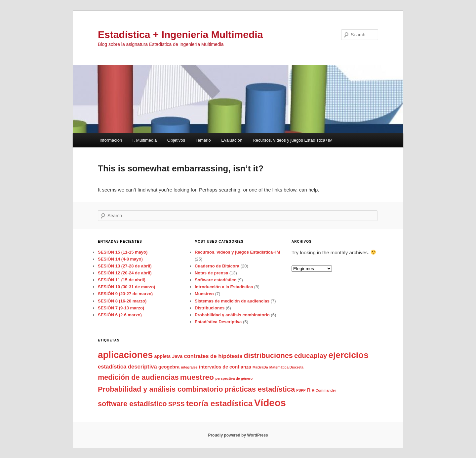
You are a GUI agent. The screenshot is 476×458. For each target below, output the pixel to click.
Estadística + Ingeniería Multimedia (180, 35)
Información (111, 140)
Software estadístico (216, 280)
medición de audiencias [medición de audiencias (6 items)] (138, 377)
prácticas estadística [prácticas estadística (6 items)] (260, 389)
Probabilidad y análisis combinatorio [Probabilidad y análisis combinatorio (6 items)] (160, 389)
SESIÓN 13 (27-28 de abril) (125, 266)
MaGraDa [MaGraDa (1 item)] (260, 367)
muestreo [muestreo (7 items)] (197, 377)
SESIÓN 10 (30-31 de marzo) (126, 287)
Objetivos (176, 140)
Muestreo (204, 294)
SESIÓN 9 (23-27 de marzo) (125, 294)
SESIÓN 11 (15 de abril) (122, 280)
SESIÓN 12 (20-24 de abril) (125, 273)
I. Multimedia (145, 140)
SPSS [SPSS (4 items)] (177, 404)
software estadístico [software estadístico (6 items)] (132, 404)
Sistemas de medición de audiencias (232, 301)
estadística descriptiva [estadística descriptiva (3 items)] (127, 367)
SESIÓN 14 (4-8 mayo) (120, 259)
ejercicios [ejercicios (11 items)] (348, 355)
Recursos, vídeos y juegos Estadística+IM (293, 140)
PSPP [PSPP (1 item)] (301, 390)
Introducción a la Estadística (224, 287)
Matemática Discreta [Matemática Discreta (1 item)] (286, 367)
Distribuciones (210, 308)
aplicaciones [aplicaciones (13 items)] (125, 355)
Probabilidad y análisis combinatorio (232, 315)
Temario (203, 140)
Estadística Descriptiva (218, 322)
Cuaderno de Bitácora (217, 266)
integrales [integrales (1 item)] (189, 367)
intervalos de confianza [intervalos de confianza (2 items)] (225, 367)
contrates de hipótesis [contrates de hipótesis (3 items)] (213, 356)
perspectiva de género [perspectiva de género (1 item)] (234, 378)
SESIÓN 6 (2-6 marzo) (120, 315)
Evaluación (232, 140)
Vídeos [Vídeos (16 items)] (270, 403)
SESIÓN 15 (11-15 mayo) (123, 252)
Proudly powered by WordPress (238, 435)
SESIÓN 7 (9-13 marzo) (121, 308)
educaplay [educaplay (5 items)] (311, 356)
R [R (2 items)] (309, 390)
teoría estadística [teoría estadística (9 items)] (219, 403)
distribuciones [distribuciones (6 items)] (268, 355)
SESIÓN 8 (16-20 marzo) (122, 301)
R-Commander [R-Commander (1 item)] (324, 390)
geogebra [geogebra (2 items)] (169, 367)
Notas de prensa (211, 273)
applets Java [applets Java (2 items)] (169, 356)
